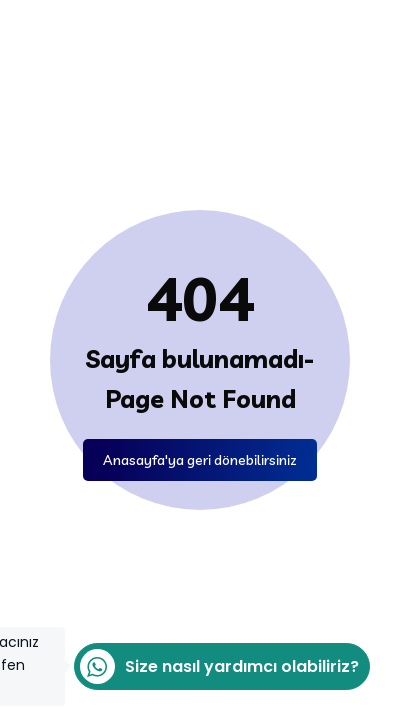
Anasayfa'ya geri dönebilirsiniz (200, 460)
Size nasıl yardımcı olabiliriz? (216, 666)
